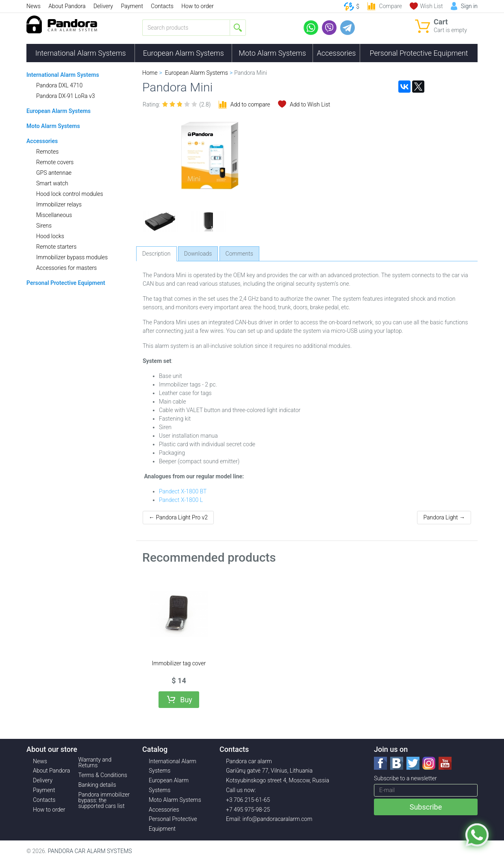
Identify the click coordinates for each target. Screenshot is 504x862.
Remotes (47, 152)
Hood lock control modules (70, 194)
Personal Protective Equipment (419, 53)
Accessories (337, 53)
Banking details (97, 785)
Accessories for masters (66, 268)
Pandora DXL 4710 (59, 85)
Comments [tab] (239, 254)
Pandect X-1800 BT (183, 491)
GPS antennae (54, 173)
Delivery (103, 6)
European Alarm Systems (184, 53)
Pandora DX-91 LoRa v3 (65, 96)
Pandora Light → (444, 517)
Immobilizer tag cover (179, 663)
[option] (160, 221)
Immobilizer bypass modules (72, 257)
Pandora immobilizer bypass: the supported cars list (104, 800)
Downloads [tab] (198, 254)
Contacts (162, 6)
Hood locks (50, 236)
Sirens (44, 226)
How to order (198, 6)
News (34, 6)
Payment (132, 6)
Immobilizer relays (59, 204)
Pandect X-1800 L (181, 500)
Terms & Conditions (103, 775)
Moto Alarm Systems (272, 53)
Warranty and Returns (95, 762)
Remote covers (55, 162)
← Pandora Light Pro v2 (178, 517)
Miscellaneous (54, 215)
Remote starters (56, 247)
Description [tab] (156, 254)
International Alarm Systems (81, 53)
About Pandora (67, 6)
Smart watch (52, 183)
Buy (186, 700)
